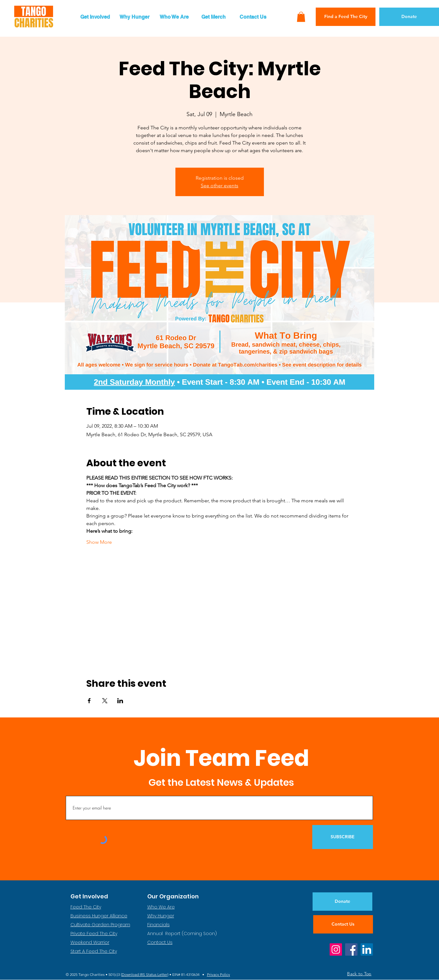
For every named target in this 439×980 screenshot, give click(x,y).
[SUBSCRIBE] (343, 837)
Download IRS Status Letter (145, 974)
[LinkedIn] (367, 949)
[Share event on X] (105, 701)
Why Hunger (161, 916)
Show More (99, 542)
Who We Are (161, 907)
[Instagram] (336, 949)
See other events (219, 186)
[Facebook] (351, 949)
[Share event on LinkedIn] (120, 701)
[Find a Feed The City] (346, 17)
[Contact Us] (343, 924)
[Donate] (409, 17)
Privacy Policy (219, 974)
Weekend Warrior (90, 942)
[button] (95, 17)
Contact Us (160, 942)
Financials (159, 925)
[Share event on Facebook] (89, 701)
